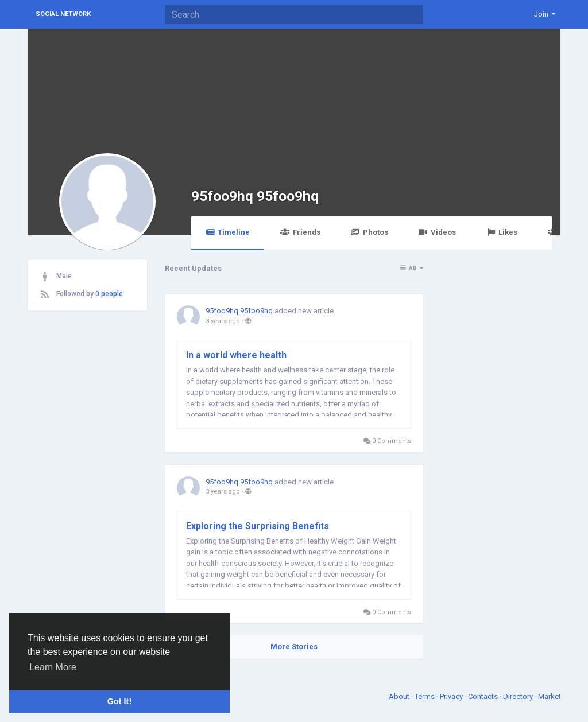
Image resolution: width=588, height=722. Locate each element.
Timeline (228, 232)
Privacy (452, 696)
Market (550, 696)
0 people (109, 294)
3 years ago (223, 321)
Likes (502, 232)
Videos (437, 232)
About (400, 696)
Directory (519, 696)
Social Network (63, 14)
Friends (300, 232)
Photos (370, 232)
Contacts (484, 696)
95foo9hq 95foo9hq (255, 196)
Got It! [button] (119, 701)
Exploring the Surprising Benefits (258, 526)
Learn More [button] (53, 667)
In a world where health (236, 355)
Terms (425, 696)
